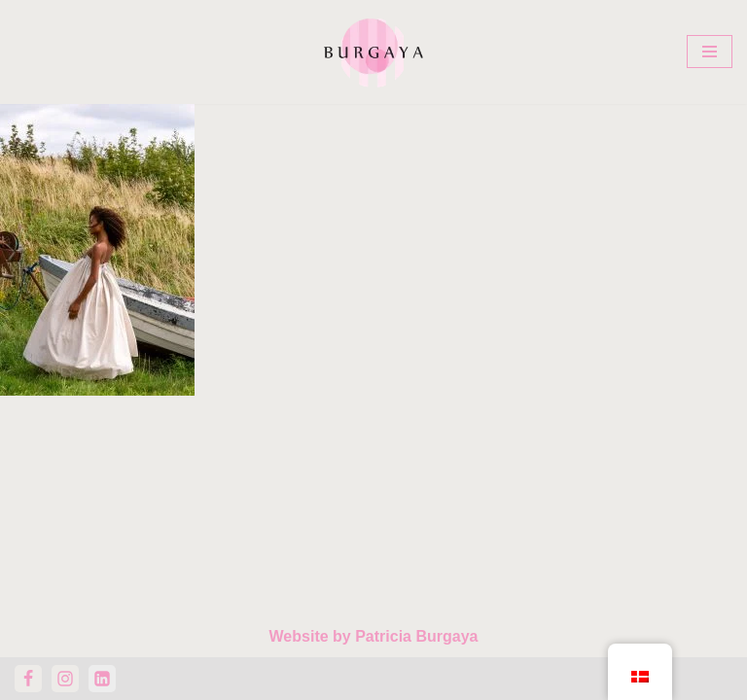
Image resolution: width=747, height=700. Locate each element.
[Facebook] (28, 679)
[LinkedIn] (102, 679)
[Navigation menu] (710, 52)
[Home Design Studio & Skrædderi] (373, 52)
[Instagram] (65, 679)
